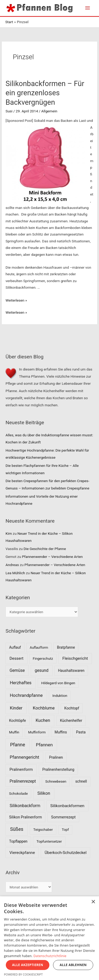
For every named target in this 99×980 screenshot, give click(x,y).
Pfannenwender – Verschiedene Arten (52, 557)
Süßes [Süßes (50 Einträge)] (17, 829)
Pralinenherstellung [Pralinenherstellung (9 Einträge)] (58, 769)
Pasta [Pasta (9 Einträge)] (81, 732)
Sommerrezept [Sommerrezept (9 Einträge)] (63, 817)
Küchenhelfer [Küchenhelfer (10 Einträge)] (71, 721)
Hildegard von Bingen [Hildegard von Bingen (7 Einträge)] (58, 683)
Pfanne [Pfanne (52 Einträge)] (18, 745)
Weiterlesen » (16, 300)
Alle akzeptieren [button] (28, 965)
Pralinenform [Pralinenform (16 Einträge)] (21, 769)
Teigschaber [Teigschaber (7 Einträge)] (43, 829)
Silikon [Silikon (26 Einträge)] (44, 793)
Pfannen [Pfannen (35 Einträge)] (44, 745)
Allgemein (49, 111)
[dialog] (49, 938)
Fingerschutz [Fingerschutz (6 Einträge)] (43, 659)
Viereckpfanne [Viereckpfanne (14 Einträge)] (22, 853)
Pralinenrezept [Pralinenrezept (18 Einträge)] (23, 781)
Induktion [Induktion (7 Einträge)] (60, 696)
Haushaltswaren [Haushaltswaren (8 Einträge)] (71, 671)
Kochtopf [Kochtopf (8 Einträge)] (72, 708)
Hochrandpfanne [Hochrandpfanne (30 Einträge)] (26, 695)
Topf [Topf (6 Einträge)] (65, 830)
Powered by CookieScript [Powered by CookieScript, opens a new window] (23, 974)
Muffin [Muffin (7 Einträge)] (14, 732)
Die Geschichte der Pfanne (45, 549)
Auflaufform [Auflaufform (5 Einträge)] (39, 647)
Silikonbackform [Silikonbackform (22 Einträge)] (25, 806)
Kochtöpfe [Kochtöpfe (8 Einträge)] (18, 721)
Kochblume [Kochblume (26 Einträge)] (44, 708)
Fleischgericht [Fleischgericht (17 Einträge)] (75, 658)
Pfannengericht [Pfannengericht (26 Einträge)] (25, 757)
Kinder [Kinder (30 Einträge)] (16, 708)
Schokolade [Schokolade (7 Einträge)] (18, 793)
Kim (9, 533)
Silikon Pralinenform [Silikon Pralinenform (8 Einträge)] (26, 817)
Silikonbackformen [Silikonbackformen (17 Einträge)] (67, 806)
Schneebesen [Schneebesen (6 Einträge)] (56, 781)
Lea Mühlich (15, 573)
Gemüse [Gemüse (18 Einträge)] (17, 670)
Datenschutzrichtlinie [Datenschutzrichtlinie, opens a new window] (50, 956)
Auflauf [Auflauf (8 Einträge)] (15, 647)
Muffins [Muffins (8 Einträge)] (61, 732)
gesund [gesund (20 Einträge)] (42, 670)
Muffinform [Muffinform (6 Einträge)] (37, 732)
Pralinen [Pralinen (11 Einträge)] (56, 757)
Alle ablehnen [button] (73, 965)
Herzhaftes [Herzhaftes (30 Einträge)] (21, 683)
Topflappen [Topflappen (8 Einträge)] (18, 841)
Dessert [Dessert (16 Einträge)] (16, 658)
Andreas (12, 565)
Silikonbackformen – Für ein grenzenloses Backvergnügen (45, 93)
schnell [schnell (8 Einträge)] (81, 781)
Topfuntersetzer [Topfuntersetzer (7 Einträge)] (49, 841)
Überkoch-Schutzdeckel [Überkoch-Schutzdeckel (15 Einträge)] (66, 853)
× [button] (93, 902)
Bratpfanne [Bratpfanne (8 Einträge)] (66, 647)
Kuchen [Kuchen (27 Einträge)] (43, 720)
